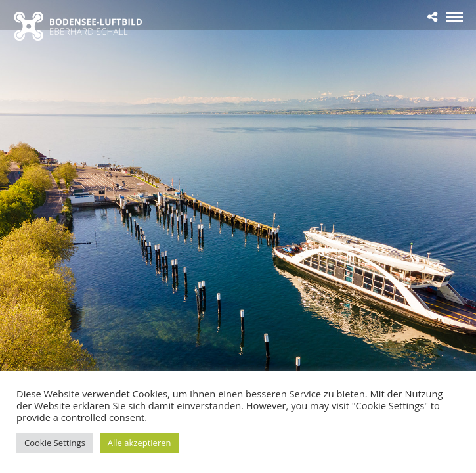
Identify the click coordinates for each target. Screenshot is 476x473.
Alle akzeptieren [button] (140, 443)
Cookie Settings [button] (55, 443)
